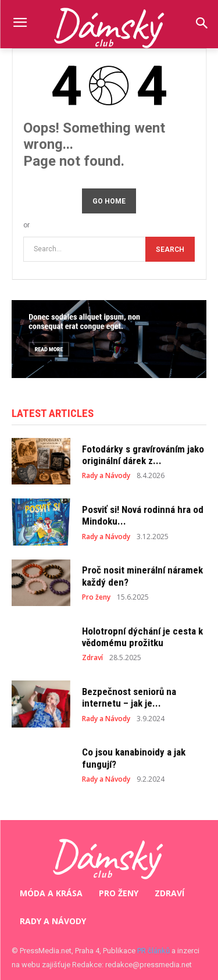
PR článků (153, 951)
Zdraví (92, 658)
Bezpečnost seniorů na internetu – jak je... (129, 697)
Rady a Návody (106, 476)
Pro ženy (96, 597)
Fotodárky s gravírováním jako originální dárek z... (143, 455)
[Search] (170, 249)
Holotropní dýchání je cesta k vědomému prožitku (142, 637)
